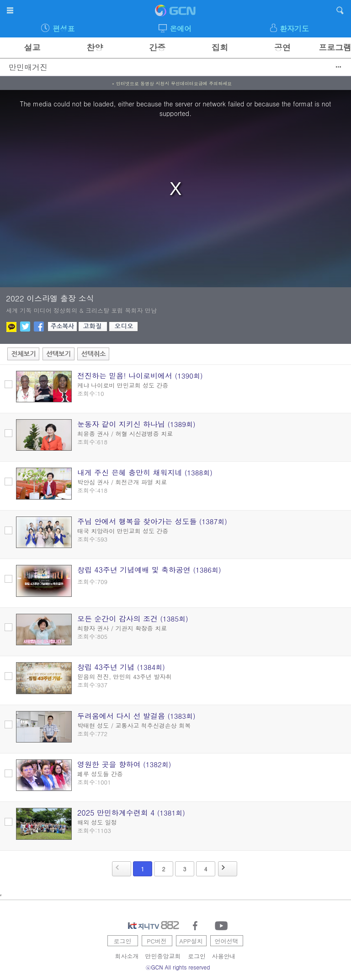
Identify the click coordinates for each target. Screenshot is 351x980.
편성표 (64, 29)
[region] (175, 189)
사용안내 (224, 956)
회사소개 (127, 956)
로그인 (123, 941)
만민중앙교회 (163, 956)
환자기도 (294, 29)
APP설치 (191, 941)
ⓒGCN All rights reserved (178, 967)
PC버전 (157, 941)
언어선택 (227, 941)
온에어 (181, 29)
